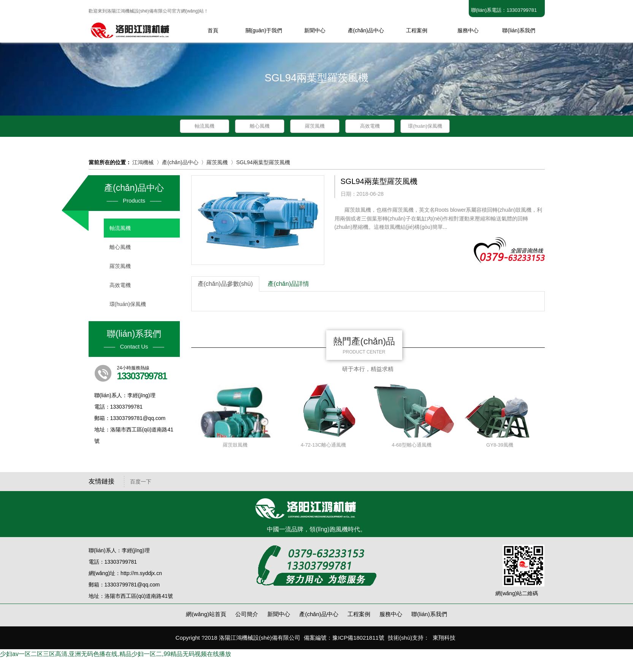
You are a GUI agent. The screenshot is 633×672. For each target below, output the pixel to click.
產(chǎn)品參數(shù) (225, 284)
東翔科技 (444, 638)
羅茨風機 (315, 126)
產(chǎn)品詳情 (288, 284)
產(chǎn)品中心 (180, 162)
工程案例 (359, 614)
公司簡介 (247, 614)
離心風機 (260, 126)
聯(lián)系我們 (429, 614)
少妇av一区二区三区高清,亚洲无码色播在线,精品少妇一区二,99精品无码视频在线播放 (116, 654)
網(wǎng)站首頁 (206, 614)
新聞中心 (279, 614)
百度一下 (141, 482)
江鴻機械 (143, 162)
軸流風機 (205, 126)
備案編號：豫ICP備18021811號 (344, 638)
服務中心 (391, 614)
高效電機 (370, 126)
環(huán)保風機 (425, 126)
